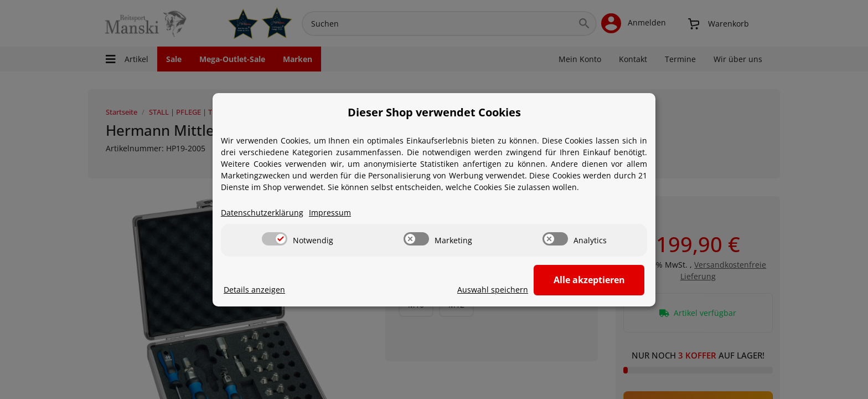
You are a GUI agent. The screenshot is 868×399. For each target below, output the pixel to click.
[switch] (275, 239)
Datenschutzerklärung (262, 213)
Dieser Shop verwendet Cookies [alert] (434, 112)
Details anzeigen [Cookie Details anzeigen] (254, 290)
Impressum (330, 213)
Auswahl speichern (493, 290)
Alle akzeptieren (589, 280)
